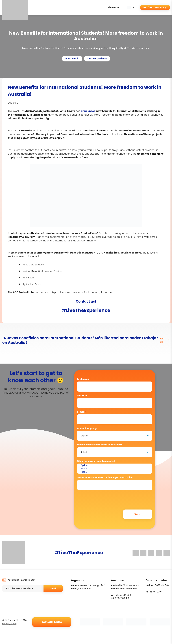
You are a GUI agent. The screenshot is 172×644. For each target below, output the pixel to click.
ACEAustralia (72, 59)
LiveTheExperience (97, 59)
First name (83, 379)
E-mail (81, 412)
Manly (115, 472)
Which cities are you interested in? (96, 461)
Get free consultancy (155, 7)
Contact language (87, 428)
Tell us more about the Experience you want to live (105, 477)
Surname (83, 395)
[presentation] (101, 498)
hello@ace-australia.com (22, 580)
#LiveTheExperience (86, 310)
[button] (132, 8)
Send (53, 588)
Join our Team (52, 622)
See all (165, 340)
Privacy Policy (10, 624)
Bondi (115, 469)
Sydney (115, 465)
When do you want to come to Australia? (99, 445)
